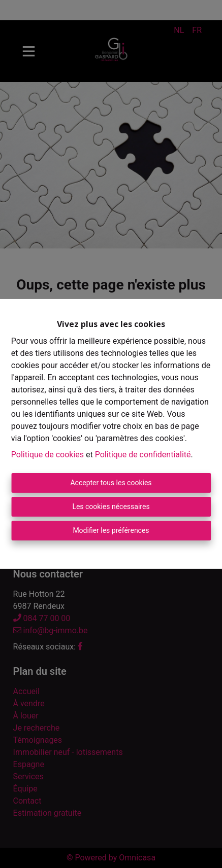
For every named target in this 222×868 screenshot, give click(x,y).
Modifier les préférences (111, 530)
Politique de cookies (47, 455)
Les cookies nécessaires (111, 507)
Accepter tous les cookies (111, 483)
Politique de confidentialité (143, 455)
